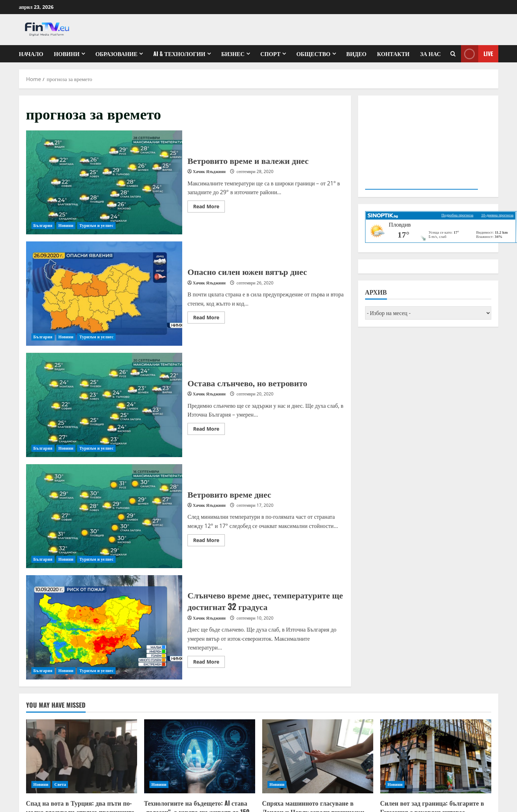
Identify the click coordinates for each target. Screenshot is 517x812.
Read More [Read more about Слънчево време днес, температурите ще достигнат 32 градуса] (209, 663)
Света (60, 784)
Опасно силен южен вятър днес (104, 294)
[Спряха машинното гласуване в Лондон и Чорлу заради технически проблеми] (318, 756)
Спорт (270, 54)
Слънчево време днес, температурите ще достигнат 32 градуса (104, 627)
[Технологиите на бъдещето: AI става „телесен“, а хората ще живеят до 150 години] (200, 756)
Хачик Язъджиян (209, 171)
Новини (67, 54)
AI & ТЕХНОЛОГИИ (179, 54)
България (43, 225)
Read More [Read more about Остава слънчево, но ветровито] (209, 430)
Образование (117, 54)
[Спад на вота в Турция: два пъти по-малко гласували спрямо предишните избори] (82, 756)
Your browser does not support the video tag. (421, 145)
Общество (313, 54)
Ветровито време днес (104, 516)
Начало (31, 54)
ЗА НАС (430, 54)
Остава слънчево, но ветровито (104, 405)
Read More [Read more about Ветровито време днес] (209, 541)
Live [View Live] (477, 54)
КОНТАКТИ (393, 54)
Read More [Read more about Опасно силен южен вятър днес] (209, 319)
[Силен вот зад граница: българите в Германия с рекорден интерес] (436, 756)
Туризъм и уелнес (96, 225)
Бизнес (233, 54)
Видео (356, 54)
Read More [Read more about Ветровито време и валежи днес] (209, 208)
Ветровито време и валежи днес (104, 183)
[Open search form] (453, 54)
